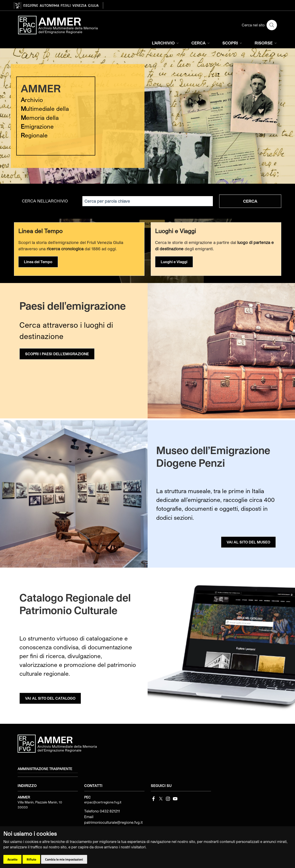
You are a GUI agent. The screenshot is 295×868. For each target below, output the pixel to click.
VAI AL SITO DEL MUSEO (248, 542)
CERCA (201, 43)
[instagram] (168, 798)
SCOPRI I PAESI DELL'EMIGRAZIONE (57, 354)
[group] (147, 116)
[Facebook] (153, 798)
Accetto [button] (12, 859)
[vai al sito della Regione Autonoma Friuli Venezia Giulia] (59, 5)
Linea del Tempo (38, 262)
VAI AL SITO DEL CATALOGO (50, 698)
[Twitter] (161, 798)
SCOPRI (233, 43)
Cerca (250, 201)
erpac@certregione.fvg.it (103, 802)
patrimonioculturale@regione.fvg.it (113, 822)
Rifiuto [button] (31, 859)
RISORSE (266, 43)
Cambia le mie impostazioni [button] (64, 859)
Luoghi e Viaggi (174, 262)
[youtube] (175, 798)
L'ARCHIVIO (166, 43)
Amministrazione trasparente (45, 769)
